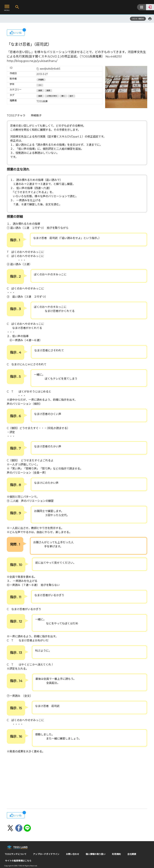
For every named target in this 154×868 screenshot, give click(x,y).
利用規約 (116, 854)
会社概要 (132, 854)
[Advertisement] (77, 781)
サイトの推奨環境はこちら (18, 861)
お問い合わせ (73, 854)
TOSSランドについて (16, 854)
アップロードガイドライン (46, 854)
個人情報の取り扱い (96, 854)
